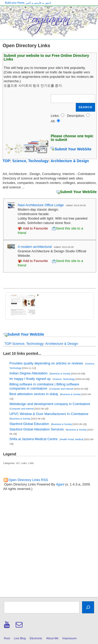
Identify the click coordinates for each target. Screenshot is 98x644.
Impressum (70, 638)
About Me (52, 638)
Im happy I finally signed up (30, 379)
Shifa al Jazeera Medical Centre (33, 439)
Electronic (36, 638)
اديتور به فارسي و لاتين (38, 3)
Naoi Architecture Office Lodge (41, 205)
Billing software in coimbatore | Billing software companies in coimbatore (44, 386)
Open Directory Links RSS (28, 480)
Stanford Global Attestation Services (37, 429)
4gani (60, 484)
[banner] (49, 23)
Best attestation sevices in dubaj (34, 394)
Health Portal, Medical (72, 439)
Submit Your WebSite (73, 149)
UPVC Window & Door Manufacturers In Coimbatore (49, 414)
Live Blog (20, 638)
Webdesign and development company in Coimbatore (50, 404)
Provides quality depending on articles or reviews (46, 363)
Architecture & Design (70, 161)
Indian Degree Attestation (28, 373)
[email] (20, 626)
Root (7, 638)
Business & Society (60, 374)
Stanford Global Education (29, 424)
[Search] (88, 607)
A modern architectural (35, 247)
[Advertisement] (49, 546)
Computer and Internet (62, 389)
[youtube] (8, 626)
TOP (6, 161)
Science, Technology (30, 161)
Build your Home (15, 3)
